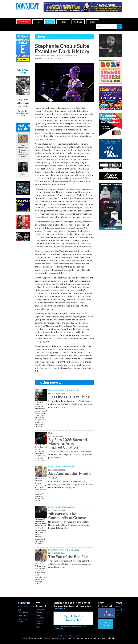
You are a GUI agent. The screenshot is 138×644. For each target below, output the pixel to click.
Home (38, 22)
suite (47, 365)
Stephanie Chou (70, 56)
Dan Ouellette (43, 58)
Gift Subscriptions (23, 611)
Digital (25, 113)
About (60, 636)
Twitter (105, 624)
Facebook (107, 613)
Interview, (54, 390)
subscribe (24, 22)
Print (18, 113)
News (50, 22)
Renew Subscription (41, 616)
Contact (119, 610)
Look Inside (23, 106)
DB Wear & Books (22, 620)
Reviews (93, 22)
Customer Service (40, 622)
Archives (78, 22)
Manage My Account (40, 611)
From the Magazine (69, 390)
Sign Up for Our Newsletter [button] (73, 618)
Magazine (63, 22)
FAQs (38, 627)
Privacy (78, 636)
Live (50, 433)
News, (38, 56)
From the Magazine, (52, 56)
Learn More (59, 608)
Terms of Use (68, 636)
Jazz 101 (117, 615)
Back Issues (23, 616)
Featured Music (24, 127)
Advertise (120, 606)
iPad (23, 116)
